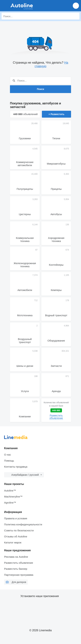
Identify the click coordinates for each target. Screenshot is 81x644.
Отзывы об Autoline (16, 536)
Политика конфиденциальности (23, 524)
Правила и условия (16, 518)
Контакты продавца (16, 467)
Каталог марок (13, 542)
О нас (8, 455)
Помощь (9, 461)
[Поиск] (76, 16)
